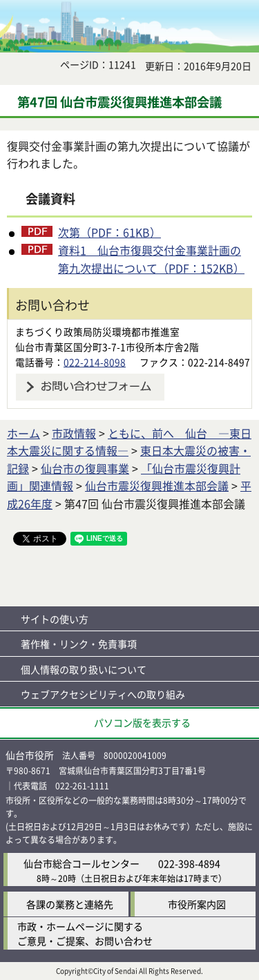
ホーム (23, 433)
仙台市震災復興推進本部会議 (157, 486)
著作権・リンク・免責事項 (79, 644)
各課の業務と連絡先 (70, 904)
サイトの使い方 (55, 619)
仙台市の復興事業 (85, 468)
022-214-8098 (95, 362)
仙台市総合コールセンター (81, 863)
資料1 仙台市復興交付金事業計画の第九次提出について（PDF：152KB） (151, 259)
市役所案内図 (197, 904)
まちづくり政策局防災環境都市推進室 (97, 332)
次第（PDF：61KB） (109, 232)
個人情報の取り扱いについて (84, 669)
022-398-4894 (189, 863)
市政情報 (74, 433)
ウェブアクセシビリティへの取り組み (103, 694)
